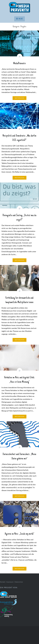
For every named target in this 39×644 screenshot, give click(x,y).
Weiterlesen (19, 98)
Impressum (10, 582)
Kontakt (3, 582)
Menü (21, 19)
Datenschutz (19, 582)
